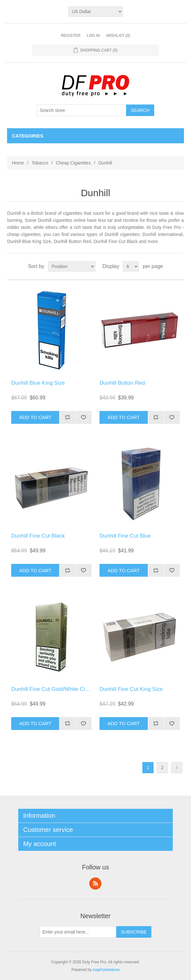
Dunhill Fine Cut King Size (131, 689)
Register (71, 36)
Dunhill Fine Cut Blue (125, 536)
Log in (93, 36)
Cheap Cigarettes (73, 163)
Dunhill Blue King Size (38, 383)
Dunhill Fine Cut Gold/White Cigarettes (58, 689)
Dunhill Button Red (122, 383)
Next (177, 768)
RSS (95, 884)
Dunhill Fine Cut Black (38, 536)
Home (18, 163)
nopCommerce (106, 970)
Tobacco (40, 163)
